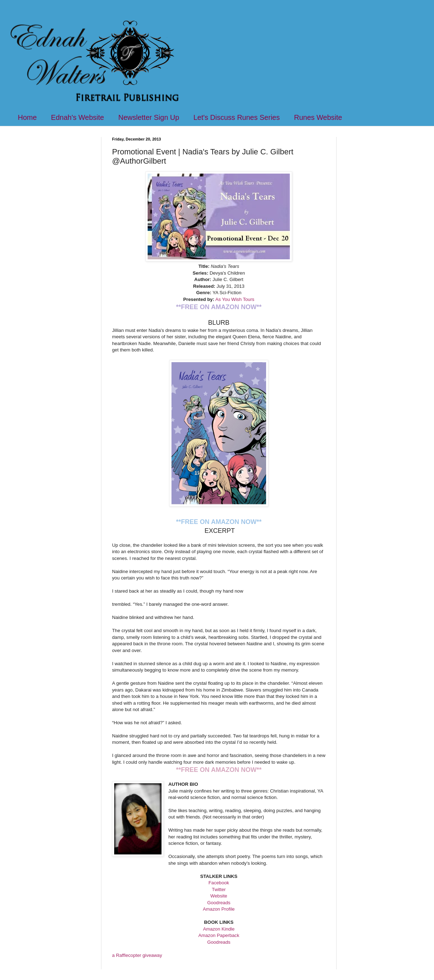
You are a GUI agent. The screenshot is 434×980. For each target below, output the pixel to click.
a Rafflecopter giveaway (137, 955)
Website (219, 896)
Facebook (219, 883)
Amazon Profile (219, 909)
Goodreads (219, 903)
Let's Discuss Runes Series (237, 117)
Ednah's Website (77, 117)
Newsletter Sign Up (149, 117)
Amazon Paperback (219, 935)
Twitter (219, 889)
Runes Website (318, 117)
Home (27, 117)
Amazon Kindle (219, 929)
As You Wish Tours (235, 299)
